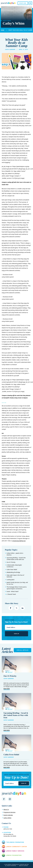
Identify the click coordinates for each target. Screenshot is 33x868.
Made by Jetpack (23, 866)
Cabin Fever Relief (12, 570)
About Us (6, 809)
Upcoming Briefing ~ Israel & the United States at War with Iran (16, 559)
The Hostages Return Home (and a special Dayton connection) (17, 588)
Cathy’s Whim (7, 818)
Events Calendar (8, 815)
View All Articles (22, 650)
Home (3, 30)
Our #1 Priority (11, 562)
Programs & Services (9, 812)
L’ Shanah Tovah (11, 594)
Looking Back (11, 580)
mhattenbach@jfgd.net (19, 541)
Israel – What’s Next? (13, 591)
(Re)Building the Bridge (13, 572)
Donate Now (23, 3)
